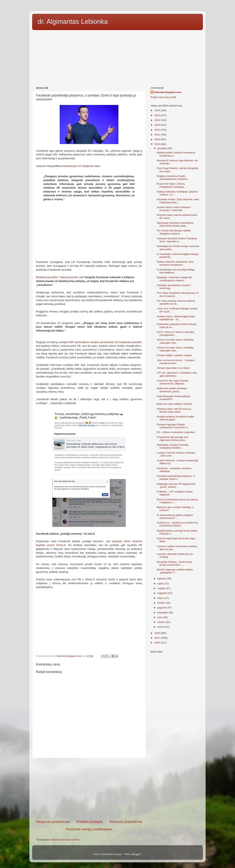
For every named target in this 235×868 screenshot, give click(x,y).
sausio (161, 627)
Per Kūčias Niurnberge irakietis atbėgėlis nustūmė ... (174, 232)
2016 (158, 643)
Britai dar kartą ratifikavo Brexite (174, 404)
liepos (161, 598)
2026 (158, 110)
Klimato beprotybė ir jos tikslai (173, 368)
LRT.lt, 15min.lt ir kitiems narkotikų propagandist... (176, 333)
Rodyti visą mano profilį (163, 97)
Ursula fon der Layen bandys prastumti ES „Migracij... (173, 382)
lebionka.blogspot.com (168, 92)
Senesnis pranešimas (126, 822)
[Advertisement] (117, 57)
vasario (162, 622)
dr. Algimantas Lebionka (73, 22)
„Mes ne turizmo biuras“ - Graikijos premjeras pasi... (176, 362)
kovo (160, 617)
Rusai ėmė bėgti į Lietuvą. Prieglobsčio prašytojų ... (172, 185)
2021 (158, 135)
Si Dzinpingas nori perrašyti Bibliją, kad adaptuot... (176, 271)
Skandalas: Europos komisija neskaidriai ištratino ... (173, 446)
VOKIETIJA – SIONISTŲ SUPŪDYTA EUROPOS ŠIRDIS (177, 524)
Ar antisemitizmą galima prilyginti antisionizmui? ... (175, 517)
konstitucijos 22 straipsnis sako (81, 166)
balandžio (163, 613)
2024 (158, 120)
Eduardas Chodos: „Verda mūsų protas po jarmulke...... (174, 563)
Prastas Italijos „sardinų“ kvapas (174, 355)
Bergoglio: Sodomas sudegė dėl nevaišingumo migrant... (174, 279)
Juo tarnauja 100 (119, 541)
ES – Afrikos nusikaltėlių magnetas (176, 432)
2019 (158, 144)
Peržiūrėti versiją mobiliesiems (89, 829)
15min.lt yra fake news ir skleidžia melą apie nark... (175, 341)
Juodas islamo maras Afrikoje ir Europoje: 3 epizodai (174, 209)
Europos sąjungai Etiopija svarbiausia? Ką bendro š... (173, 426)
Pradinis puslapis (90, 822)
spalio (161, 584)
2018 (158, 633)
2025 (158, 115)
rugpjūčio (163, 593)
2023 (158, 125)
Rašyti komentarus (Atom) (65, 840)
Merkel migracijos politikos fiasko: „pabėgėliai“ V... (175, 571)
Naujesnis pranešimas (53, 822)
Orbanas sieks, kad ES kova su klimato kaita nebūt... (174, 410)
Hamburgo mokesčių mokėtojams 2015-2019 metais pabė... (175, 224)
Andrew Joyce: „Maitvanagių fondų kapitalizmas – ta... (176, 318)
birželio (162, 603)
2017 (158, 638)
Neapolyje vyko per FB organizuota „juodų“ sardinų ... (176, 485)
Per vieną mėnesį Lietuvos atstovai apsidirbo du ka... (176, 302)
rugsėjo (162, 588)
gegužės (162, 608)
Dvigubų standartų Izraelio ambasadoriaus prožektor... (173, 178)
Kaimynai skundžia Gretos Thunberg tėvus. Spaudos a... (177, 240)
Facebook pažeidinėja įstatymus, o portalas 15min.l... (176, 477)
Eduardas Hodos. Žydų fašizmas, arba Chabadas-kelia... (178, 201)
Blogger (136, 854)
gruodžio (162, 148)
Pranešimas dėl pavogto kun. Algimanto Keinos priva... (173, 439)
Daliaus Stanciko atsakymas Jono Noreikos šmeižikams (175, 263)
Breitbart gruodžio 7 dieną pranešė (57, 277)
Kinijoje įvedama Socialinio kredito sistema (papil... (176, 418)
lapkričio (162, 579)
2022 (158, 130)
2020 (158, 139)
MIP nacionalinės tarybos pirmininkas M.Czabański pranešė (105, 342)
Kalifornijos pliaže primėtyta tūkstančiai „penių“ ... (172, 390)
